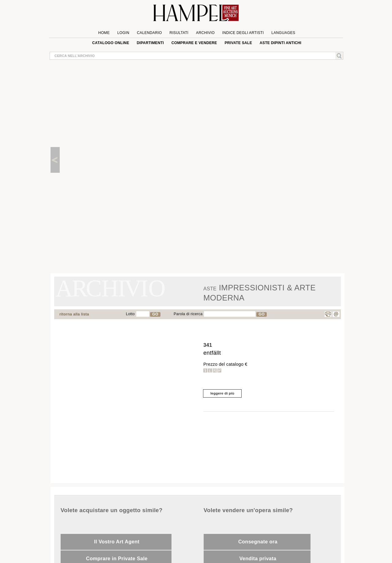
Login (123, 33)
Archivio (205, 33)
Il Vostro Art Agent (117, 542)
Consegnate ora (258, 542)
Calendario (149, 33)
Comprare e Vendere (194, 43)
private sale (238, 43)
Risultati (179, 33)
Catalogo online (111, 43)
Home (104, 33)
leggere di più (222, 393)
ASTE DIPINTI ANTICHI (281, 43)
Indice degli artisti (243, 33)
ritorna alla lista (74, 314)
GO (155, 314)
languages (283, 33)
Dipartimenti (150, 43)
